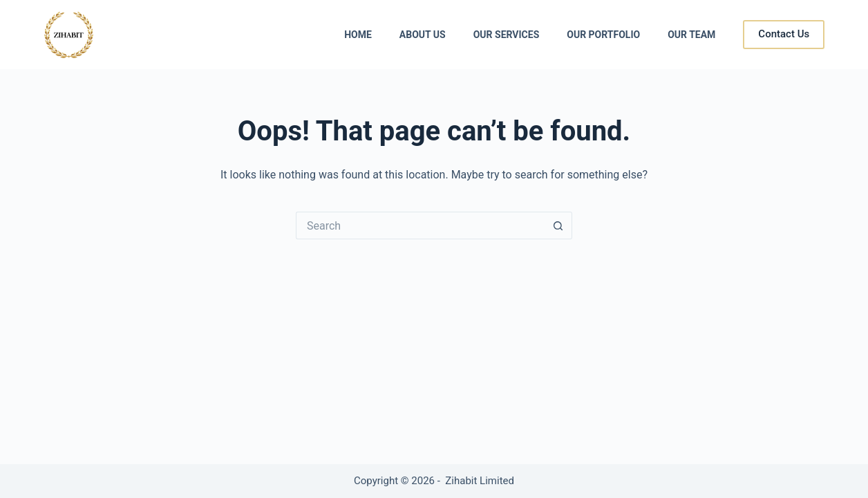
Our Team (691, 35)
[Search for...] (420, 225)
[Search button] (558, 225)
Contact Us (784, 34)
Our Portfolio (603, 35)
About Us (423, 35)
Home (358, 35)
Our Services (507, 35)
